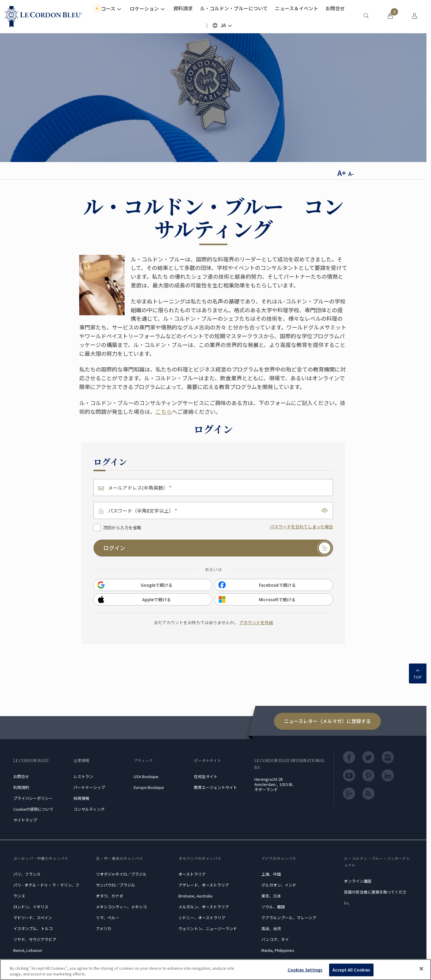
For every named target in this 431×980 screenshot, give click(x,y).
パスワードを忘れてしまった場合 (301, 527)
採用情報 (81, 798)
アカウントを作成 (256, 622)
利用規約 (21, 787)
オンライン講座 (358, 881)
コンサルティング (89, 809)
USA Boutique (146, 776)
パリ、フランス (27, 874)
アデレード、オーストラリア (204, 885)
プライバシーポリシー (33, 798)
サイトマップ (25, 820)
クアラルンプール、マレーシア (289, 918)
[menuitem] (366, 17)
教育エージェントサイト (215, 787)
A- (351, 174)
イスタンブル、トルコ (33, 928)
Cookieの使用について (33, 809)
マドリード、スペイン (33, 918)
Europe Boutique (149, 787)
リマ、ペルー (108, 918)
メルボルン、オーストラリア (204, 907)
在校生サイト (206, 776)
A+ (342, 173)
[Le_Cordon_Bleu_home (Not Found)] (43, 17)
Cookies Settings (305, 970)
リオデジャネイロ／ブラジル (121, 874)
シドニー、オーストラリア (202, 918)
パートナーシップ (89, 787)
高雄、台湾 (271, 928)
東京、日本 (271, 896)
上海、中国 (271, 874)
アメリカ (104, 928)
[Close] (421, 969)
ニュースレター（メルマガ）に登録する (327, 721)
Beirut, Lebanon (28, 950)
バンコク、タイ (275, 939)
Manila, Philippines (278, 950)
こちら (164, 411)
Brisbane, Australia (195, 896)
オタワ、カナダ (109, 896)
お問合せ (21, 776)
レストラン (83, 776)
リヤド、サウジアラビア (35, 939)
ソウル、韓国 (273, 907)
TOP (418, 673)
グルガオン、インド (279, 885)
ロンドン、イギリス (31, 907)
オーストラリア (192, 874)
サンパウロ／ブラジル (116, 885)
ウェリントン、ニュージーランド (208, 928)
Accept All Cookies (351, 970)
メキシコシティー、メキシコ (121, 907)
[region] (215, 970)
